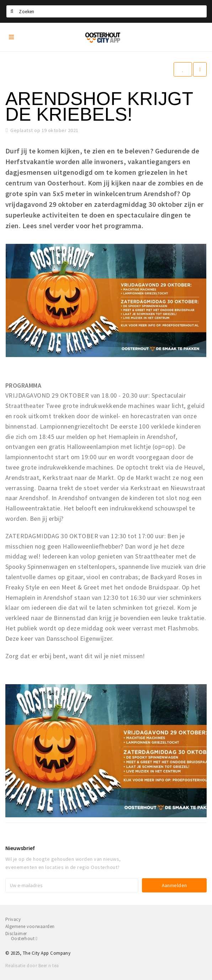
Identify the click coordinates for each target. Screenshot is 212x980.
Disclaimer (16, 934)
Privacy (13, 919)
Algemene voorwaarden (30, 926)
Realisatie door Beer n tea (32, 966)
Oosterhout (24, 939)
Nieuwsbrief (20, 848)
